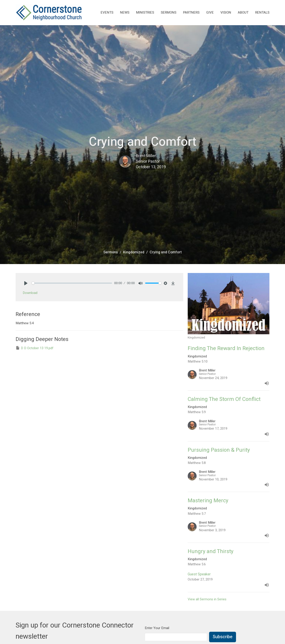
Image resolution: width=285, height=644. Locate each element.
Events (107, 12)
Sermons (169, 12)
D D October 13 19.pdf (35, 348)
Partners (191, 12)
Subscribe (223, 637)
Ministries (145, 12)
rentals (262, 12)
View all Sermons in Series (207, 599)
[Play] (26, 283)
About (243, 12)
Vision (226, 12)
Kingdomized (134, 252)
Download (30, 293)
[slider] (72, 283)
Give (210, 12)
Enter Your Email (157, 628)
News (125, 12)
